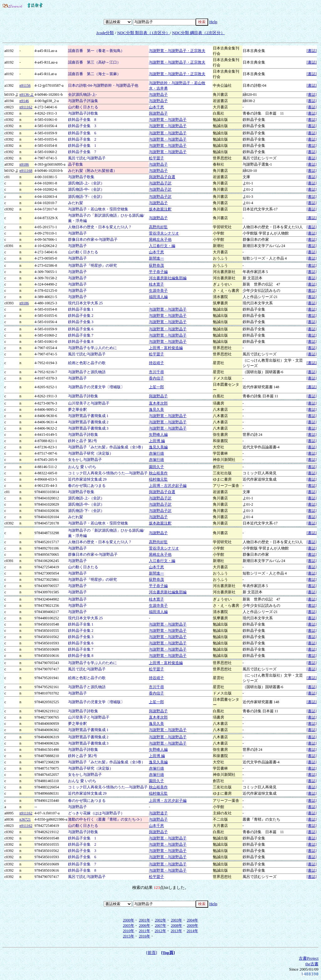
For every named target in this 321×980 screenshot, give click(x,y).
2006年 (145, 926)
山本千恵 (156, 107)
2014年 (192, 931)
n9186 (24, 164)
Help (213, 22)
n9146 (24, 101)
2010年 (129, 931)
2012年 (160, 931)
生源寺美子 (158, 291)
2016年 (145, 936)
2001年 (145, 920)
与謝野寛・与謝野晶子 (168, 120)
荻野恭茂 (156, 266)
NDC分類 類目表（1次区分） (144, 33)
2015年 (129, 936)
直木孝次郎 (158, 403)
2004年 (192, 920)
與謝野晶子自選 (162, 177)
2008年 (176, 926)
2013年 (176, 931)
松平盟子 (156, 158)
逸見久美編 (158, 447)
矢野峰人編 (158, 435)
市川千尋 (156, 372)
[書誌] (312, 51)
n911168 (26, 171)
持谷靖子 (156, 363)
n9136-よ (27, 95)
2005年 (129, 926)
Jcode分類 (105, 33)
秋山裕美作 (158, 473)
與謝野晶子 (158, 113)
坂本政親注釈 (160, 209)
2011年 (145, 931)
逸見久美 (156, 410)
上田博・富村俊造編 (166, 348)
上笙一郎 (156, 387)
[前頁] (152, 953)
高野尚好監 (158, 227)
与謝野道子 (158, 813)
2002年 (160, 920)
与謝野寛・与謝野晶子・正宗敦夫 (177, 51)
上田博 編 (157, 441)
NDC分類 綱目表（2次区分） (198, 33)
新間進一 (156, 258)
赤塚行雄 (156, 453)
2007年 (160, 926)
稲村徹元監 (158, 479)
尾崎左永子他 (160, 240)
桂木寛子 (156, 284)
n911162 (26, 107)
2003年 (176, 920)
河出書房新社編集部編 (168, 278)
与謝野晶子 (158, 95)
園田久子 (156, 467)
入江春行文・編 (162, 246)
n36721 (25, 819)
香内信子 (156, 378)
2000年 (129, 920)
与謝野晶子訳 (160, 183)
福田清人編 (158, 297)
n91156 (25, 85)
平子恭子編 (158, 272)
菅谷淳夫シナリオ (164, 233)
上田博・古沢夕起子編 (168, 486)
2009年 (192, 926)
